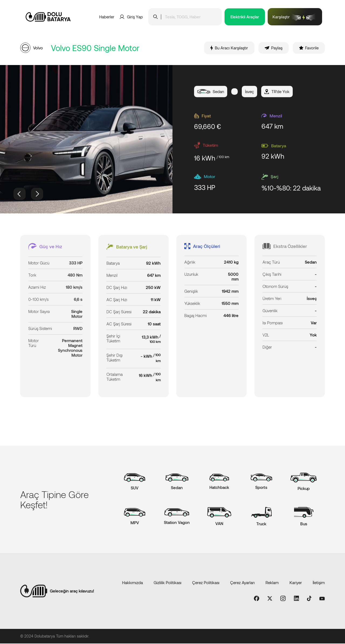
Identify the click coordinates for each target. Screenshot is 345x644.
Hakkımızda (132, 583)
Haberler (107, 17)
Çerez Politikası (206, 583)
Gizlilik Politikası (168, 583)
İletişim (319, 583)
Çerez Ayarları (242, 583)
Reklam (272, 583)
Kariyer (296, 583)
